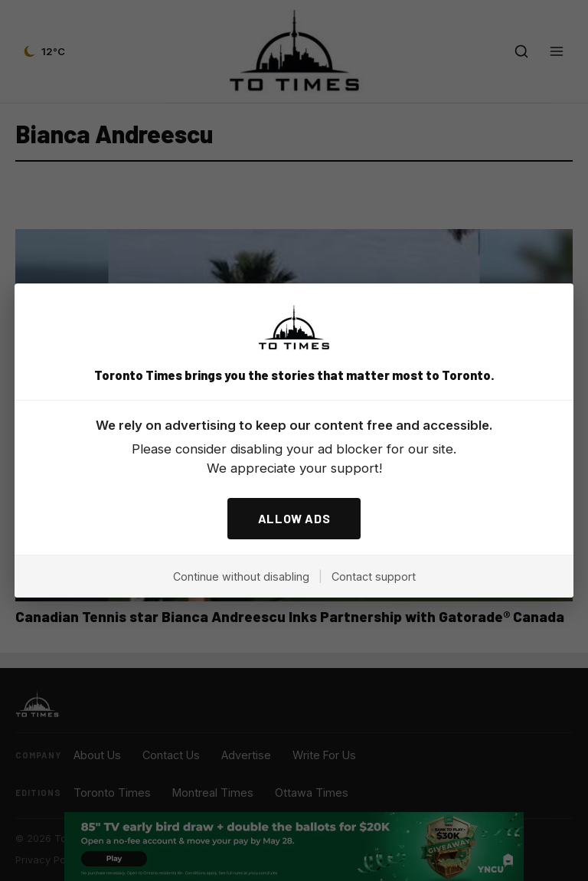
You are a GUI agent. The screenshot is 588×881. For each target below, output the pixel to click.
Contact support (374, 576)
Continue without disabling (241, 576)
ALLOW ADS (294, 518)
